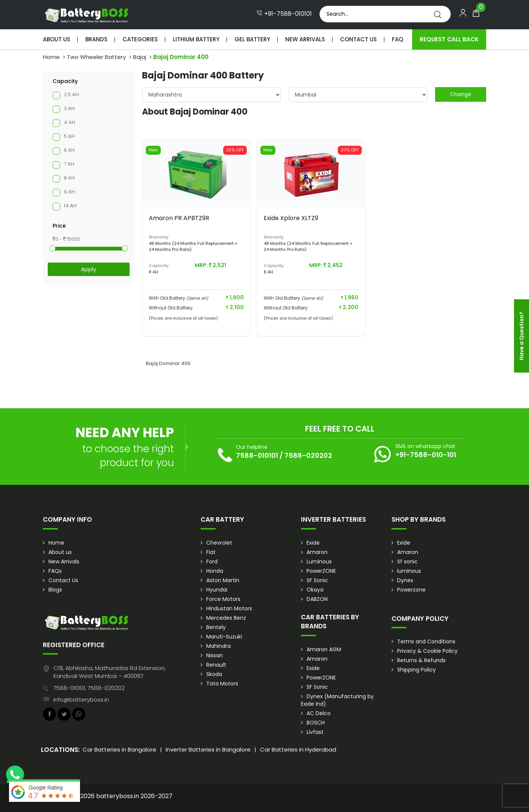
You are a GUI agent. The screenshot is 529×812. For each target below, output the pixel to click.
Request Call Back (449, 39)
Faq (398, 39)
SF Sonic (317, 580)
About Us (57, 39)
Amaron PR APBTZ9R (179, 218)
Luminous (319, 561)
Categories (140, 39)
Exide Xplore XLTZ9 (291, 218)
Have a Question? (521, 336)
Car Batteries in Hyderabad (298, 749)
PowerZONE (321, 571)
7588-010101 (257, 455)
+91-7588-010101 (284, 14)
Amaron (317, 552)
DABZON (317, 599)
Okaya (315, 590)
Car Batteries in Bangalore (119, 749)
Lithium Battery (196, 39)
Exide (313, 543)
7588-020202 (308, 455)
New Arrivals (305, 39)
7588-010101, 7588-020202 (89, 688)
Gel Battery (252, 39)
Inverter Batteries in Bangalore (208, 749)
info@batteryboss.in (81, 700)
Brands (96, 39)
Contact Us (358, 39)
